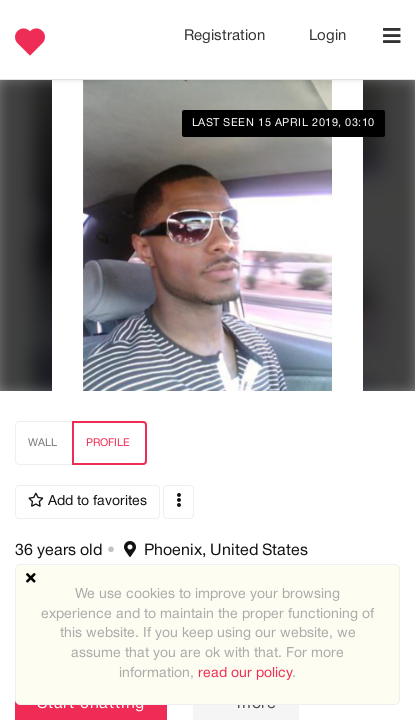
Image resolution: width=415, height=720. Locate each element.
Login (327, 36)
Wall (42, 443)
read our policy (245, 673)
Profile (108, 443)
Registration (226, 36)
